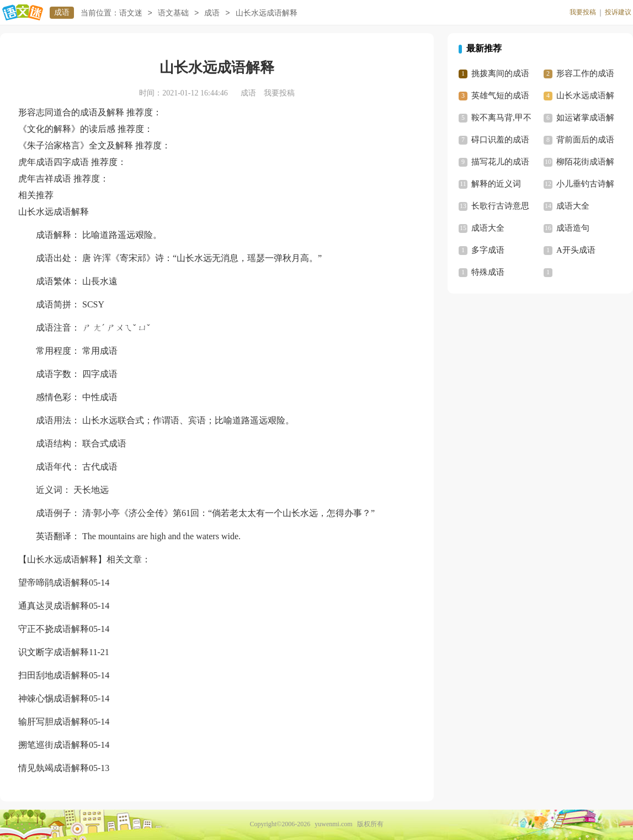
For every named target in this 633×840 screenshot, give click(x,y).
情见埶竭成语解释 (54, 768)
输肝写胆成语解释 (54, 722)
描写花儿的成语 (500, 162)
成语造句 (573, 228)
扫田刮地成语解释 (54, 675)
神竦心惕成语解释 (54, 698)
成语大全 (573, 206)
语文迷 (131, 13)
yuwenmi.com (333, 824)
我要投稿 (583, 12)
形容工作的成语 (585, 73)
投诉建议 (618, 12)
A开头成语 (576, 250)
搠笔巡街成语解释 (54, 745)
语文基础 (173, 13)
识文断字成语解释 (54, 652)
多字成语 (488, 250)
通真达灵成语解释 (54, 606)
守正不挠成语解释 (54, 629)
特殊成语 (488, 272)
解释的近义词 (496, 184)
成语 (62, 12)
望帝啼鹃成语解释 (54, 583)
